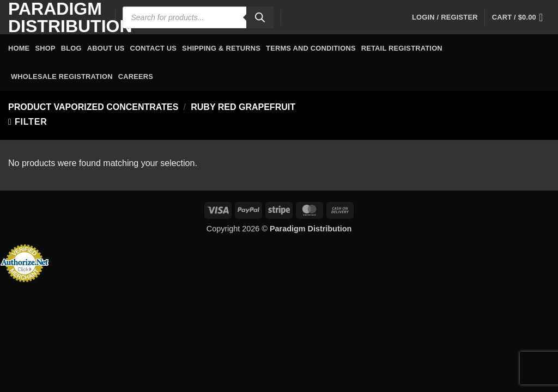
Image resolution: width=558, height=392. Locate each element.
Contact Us (154, 48)
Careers (136, 76)
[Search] (260, 17)
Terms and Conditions (311, 48)
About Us (106, 48)
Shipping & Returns (221, 48)
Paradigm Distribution (53, 17)
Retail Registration (402, 48)
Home (19, 48)
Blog (71, 48)
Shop (45, 48)
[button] (445, 17)
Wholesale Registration (62, 76)
